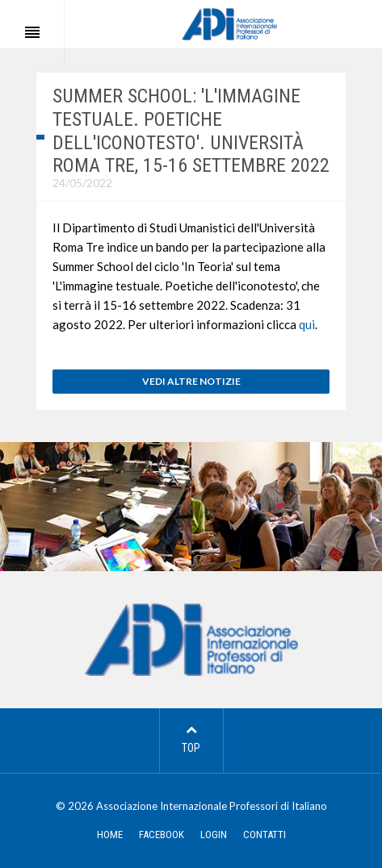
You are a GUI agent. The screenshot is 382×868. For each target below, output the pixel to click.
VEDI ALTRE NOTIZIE (191, 381)
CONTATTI (264, 835)
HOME (110, 835)
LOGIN (214, 835)
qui (307, 324)
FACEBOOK (162, 835)
